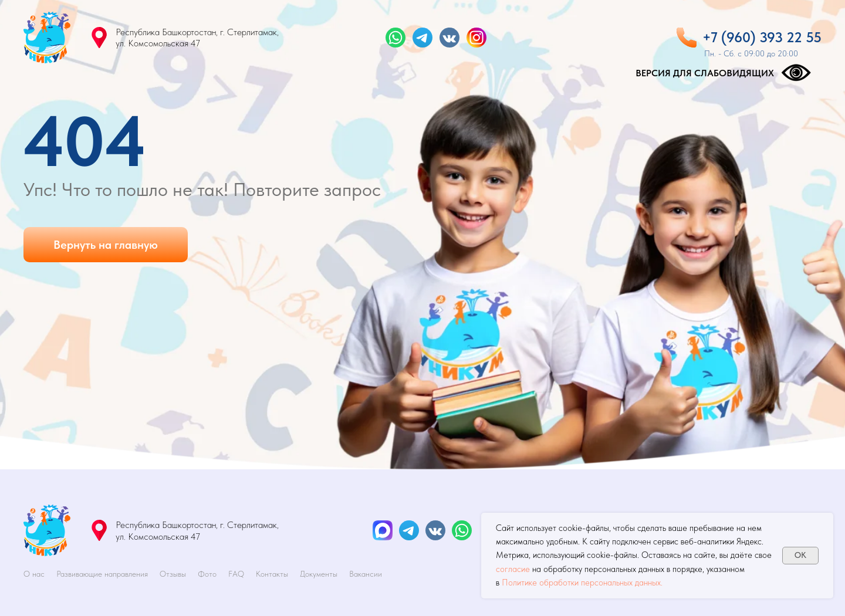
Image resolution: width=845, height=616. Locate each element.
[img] (47, 38)
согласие (513, 569)
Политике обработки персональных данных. (582, 583)
